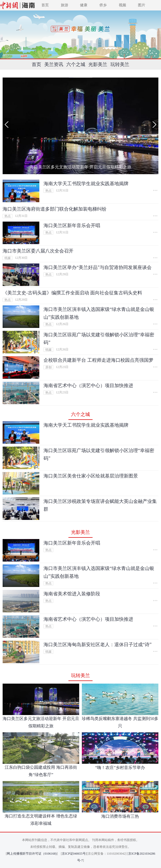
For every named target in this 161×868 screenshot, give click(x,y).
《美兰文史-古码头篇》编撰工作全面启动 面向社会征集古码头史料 (73, 293)
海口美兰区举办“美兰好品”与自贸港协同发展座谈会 (98, 267)
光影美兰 (98, 64)
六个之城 (76, 64)
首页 (45, 5)
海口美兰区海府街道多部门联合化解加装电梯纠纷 (55, 209)
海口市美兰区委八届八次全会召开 (38, 251)
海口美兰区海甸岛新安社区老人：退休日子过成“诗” (98, 645)
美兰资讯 (54, 64)
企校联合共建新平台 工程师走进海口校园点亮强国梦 (98, 360)
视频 (122, 5)
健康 (84, 5)
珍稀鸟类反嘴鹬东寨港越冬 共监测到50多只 (120, 722)
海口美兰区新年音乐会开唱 (72, 226)
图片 (142, 5)
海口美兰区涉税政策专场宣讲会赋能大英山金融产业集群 (100, 505)
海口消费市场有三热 (120, 816)
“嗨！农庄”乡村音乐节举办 (120, 768)
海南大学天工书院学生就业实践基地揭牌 (86, 184)
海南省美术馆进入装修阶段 (72, 594)
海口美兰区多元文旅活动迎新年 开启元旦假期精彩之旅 (80, 167)
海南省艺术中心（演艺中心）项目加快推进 (88, 386)
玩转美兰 (120, 64)
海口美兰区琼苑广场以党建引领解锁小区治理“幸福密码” (99, 339)
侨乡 (103, 5)
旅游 (65, 5)
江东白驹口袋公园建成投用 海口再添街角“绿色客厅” (41, 771)
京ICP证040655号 (74, 854)
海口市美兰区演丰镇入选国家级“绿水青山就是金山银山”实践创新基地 (99, 313)
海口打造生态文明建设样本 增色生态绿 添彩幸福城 (41, 820)
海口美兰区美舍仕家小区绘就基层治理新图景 (91, 476)
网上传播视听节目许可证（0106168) (32, 854)
